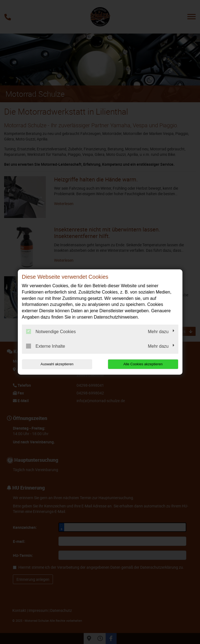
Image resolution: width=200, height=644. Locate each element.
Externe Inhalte (46, 346)
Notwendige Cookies (51, 331)
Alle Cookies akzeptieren (143, 364)
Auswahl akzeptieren (57, 364)
